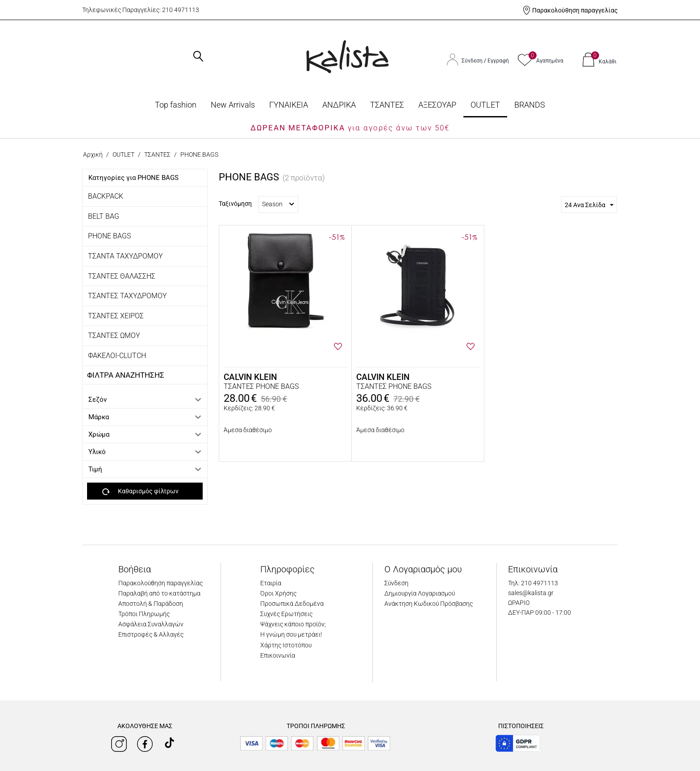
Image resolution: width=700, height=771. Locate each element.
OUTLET (485, 105)
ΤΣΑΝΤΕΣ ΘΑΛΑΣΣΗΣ (122, 276)
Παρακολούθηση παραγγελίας (575, 10)
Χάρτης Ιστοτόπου (286, 645)
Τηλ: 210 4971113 (533, 583)
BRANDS (530, 105)
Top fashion (176, 105)
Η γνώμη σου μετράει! (291, 634)
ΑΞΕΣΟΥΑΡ (437, 105)
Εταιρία (271, 583)
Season (278, 204)
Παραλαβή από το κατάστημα (159, 593)
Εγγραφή (498, 61)
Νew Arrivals (233, 105)
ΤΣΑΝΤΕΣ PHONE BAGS (261, 386)
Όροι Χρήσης (278, 593)
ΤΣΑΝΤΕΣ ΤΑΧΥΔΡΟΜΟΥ (127, 296)
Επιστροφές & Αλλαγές (151, 634)
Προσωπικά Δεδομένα (292, 604)
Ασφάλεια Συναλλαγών (151, 624)
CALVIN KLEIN (250, 377)
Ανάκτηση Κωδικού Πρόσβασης (429, 604)
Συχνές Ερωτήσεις (286, 614)
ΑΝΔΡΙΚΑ (339, 105)
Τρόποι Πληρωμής (144, 614)
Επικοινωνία (278, 655)
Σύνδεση (473, 61)
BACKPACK (106, 196)
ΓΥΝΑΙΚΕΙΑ (289, 105)
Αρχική (93, 154)
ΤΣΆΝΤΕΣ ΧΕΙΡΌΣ (116, 316)
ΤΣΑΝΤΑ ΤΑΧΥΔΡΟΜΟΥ (125, 256)
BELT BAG (104, 216)
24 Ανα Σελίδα (589, 205)
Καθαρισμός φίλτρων (140, 492)
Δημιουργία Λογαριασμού (420, 593)
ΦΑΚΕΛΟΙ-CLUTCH (117, 356)
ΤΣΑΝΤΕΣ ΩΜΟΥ (114, 335)
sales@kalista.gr (531, 593)
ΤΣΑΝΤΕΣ (387, 105)
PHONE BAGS (109, 236)
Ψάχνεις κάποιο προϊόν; (293, 624)
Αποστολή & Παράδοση (151, 604)
